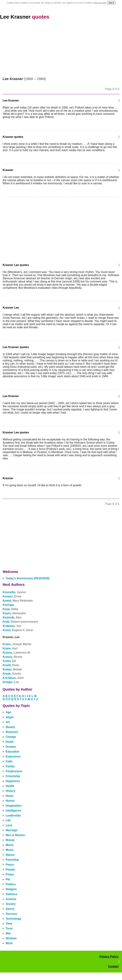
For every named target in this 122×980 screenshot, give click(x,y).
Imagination (14, 806)
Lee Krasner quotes (16, 347)
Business (12, 732)
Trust (9, 928)
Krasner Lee (11, 308)
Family (10, 766)
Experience (13, 756)
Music (10, 850)
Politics (11, 884)
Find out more (100, 3)
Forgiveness (14, 771)
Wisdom (11, 938)
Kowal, (18, 601)
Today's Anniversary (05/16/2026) (28, 578)
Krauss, (17, 653)
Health (10, 786)
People (10, 870)
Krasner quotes (13, 137)
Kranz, (18, 630)
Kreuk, (12, 674)
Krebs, (9, 661)
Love (9, 825)
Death (9, 742)
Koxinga (8, 605)
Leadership (13, 815)
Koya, (10, 609)
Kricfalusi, (13, 678)
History (10, 791)
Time (9, 924)
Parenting (12, 860)
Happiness (13, 781)
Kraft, (20, 622)
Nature (10, 855)
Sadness (11, 894)
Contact (113, 966)
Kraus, (17, 644)
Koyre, (14, 613)
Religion (11, 889)
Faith (9, 761)
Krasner (8, 170)
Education (12, 752)
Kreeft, (11, 665)
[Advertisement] (61, 51)
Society (11, 904)
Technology (13, 919)
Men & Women (15, 835)
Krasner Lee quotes (16, 265)
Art (8, 722)
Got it (111, 3)
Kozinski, (12, 617)
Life (8, 820)
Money (10, 840)
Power (10, 874)
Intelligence (13, 811)
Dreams (11, 747)
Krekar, (12, 669)
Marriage (12, 830)
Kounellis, (14, 592)
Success (11, 914)
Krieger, (11, 682)
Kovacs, (12, 596)
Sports (10, 909)
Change (11, 737)
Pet (8, 879)
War (8, 933)
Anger (10, 717)
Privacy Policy (109, 957)
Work (9, 943)
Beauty (10, 727)
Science (11, 899)
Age (8, 712)
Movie (10, 845)
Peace (10, 865)
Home (9, 796)
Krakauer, (12, 626)
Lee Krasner (25, 17)
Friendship (13, 776)
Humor (10, 801)
